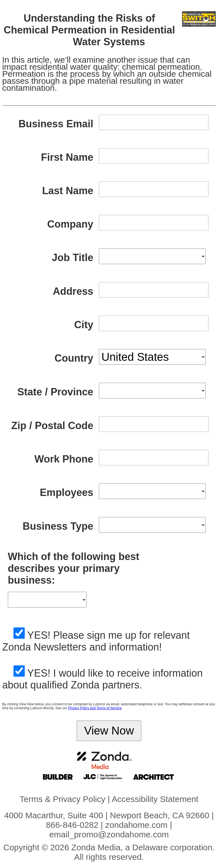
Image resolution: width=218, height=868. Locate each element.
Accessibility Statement (155, 799)
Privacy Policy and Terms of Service (95, 708)
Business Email (56, 124)
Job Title (73, 258)
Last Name (68, 191)
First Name (67, 157)
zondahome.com (137, 825)
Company (70, 224)
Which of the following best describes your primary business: (74, 568)
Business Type (58, 526)
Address (73, 291)
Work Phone (64, 459)
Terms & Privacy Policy (63, 799)
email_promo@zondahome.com (109, 834)
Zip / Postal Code (52, 426)
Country (74, 358)
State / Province (55, 392)
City (84, 325)
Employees (67, 492)
